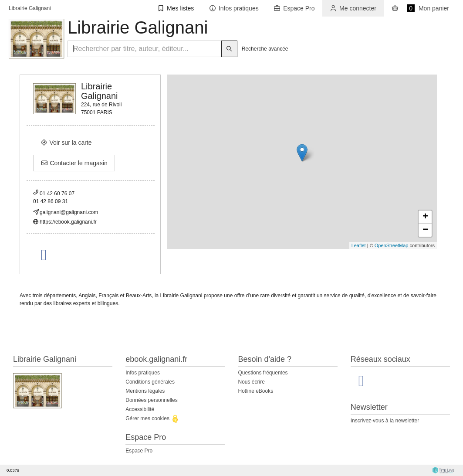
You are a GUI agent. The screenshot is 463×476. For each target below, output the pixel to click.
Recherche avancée (265, 49)
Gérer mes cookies (152, 418)
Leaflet (359, 245)
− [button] (425, 230)
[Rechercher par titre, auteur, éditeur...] (144, 49)
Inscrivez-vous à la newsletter (385, 421)
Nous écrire (252, 382)
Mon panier (420, 8)
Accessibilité (140, 409)
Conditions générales (150, 382)
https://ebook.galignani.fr (68, 222)
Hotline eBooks (256, 391)
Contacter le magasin (74, 163)
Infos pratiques (143, 373)
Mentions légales (145, 391)
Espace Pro (139, 451)
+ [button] (425, 217)
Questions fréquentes (263, 373)
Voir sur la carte (66, 143)
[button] (176, 8)
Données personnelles (151, 400)
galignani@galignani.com (69, 212)
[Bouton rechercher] (229, 49)
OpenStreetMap (392, 245)
